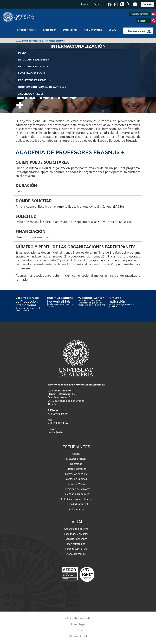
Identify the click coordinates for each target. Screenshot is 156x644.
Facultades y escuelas (76, 534)
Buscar (147, 21)
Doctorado (76, 464)
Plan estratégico (76, 544)
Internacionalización (32, 41)
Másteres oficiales (76, 459)
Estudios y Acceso (27, 30)
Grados (76, 454)
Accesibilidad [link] (78, 636)
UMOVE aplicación (117, 300)
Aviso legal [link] (78, 624)
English (97, 4)
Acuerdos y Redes (31, 94)
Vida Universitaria (93, 30)
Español (85, 4)
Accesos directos (144, 14)
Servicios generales (76, 539)
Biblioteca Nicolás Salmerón (76, 499)
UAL (18, 41)
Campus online (139, 31)
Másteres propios (76, 469)
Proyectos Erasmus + (56, 41)
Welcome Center (91, 298)
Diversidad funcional (76, 504)
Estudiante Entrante (33, 66)
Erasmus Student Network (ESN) (60, 300)
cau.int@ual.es (56, 432)
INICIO (22, 53)
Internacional (70, 30)
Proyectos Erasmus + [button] (35, 80)
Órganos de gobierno (76, 529)
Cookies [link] (78, 630)
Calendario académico (76, 494)
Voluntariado (76, 509)
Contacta (148, 4)
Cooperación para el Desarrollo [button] (44, 87)
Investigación (49, 30)
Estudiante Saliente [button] (34, 60)
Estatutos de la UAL (76, 549)
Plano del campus (76, 554)
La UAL (112, 30)
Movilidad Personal (33, 73)
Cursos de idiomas (76, 479)
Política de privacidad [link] (78, 618)
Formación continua (76, 474)
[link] (148, 4)
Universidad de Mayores (76, 489)
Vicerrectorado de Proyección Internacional (27, 301)
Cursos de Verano (76, 484)
